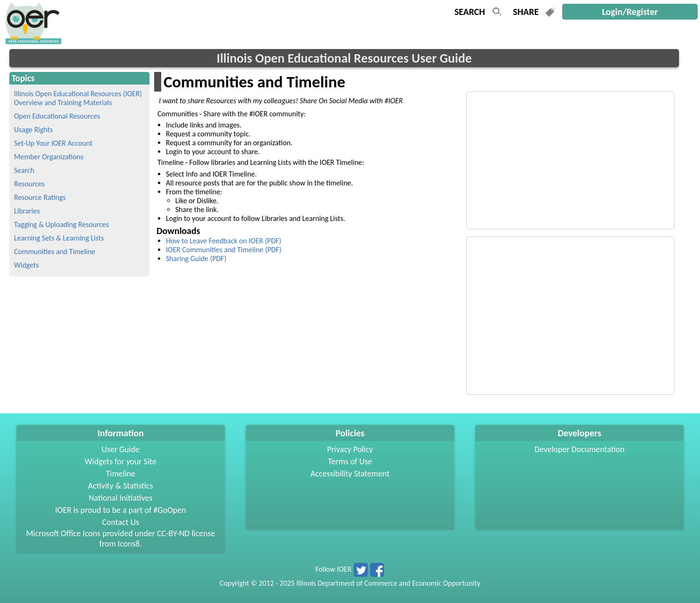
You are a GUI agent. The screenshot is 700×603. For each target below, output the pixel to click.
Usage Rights (33, 130)
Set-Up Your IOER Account (53, 143)
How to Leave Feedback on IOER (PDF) (224, 241)
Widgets (26, 265)
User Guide (120, 449)
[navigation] (32, 42)
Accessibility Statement (350, 474)
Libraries (27, 211)
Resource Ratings (40, 197)
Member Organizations (49, 157)
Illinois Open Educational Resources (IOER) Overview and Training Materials (78, 98)
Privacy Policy (350, 449)
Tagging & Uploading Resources (61, 224)
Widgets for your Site (120, 461)
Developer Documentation (580, 449)
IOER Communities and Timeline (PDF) (224, 250)
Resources (29, 184)
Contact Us (120, 522)
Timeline (121, 474)
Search (24, 170)
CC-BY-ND (173, 533)
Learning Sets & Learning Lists (59, 238)
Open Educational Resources (57, 116)
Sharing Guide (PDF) (196, 259)
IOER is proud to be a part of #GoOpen (121, 510)
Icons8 (129, 544)
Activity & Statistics (120, 486)
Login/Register (630, 12)
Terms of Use (350, 461)
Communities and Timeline (55, 252)
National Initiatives (121, 498)
